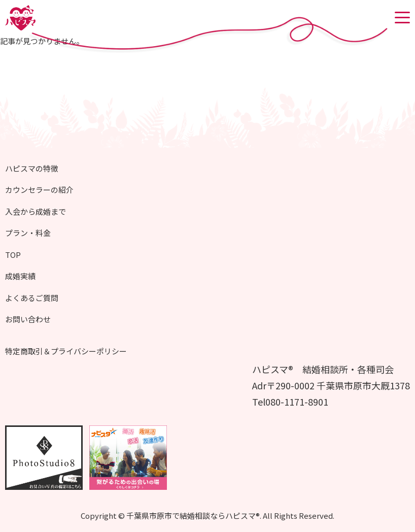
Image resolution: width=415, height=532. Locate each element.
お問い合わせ (28, 319)
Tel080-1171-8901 (290, 402)
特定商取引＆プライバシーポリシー (66, 351)
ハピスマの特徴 (32, 168)
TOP (13, 255)
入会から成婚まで (36, 211)
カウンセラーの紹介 (39, 190)
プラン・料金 (28, 233)
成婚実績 (20, 276)
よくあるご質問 (32, 298)
